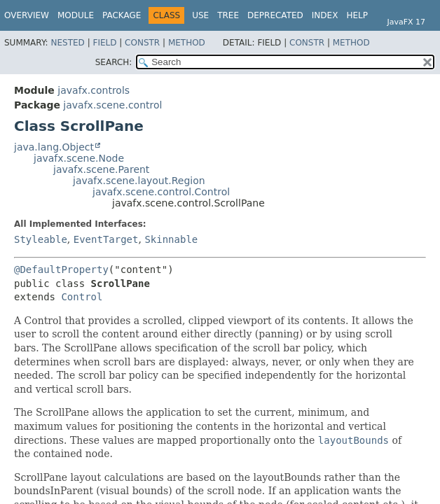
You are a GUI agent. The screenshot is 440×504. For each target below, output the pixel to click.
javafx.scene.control (112, 105)
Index (325, 15)
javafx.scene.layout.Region (139, 181)
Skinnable (171, 239)
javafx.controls (94, 90)
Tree (228, 15)
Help (357, 15)
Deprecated (275, 15)
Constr (142, 43)
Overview (27, 15)
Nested (67, 43)
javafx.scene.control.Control (161, 192)
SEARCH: (114, 62)
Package (122, 15)
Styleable (41, 239)
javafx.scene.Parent (101, 169)
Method (187, 43)
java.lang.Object (54, 147)
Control (82, 297)
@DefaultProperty (61, 269)
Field (104, 43)
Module (76, 15)
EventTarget (106, 239)
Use (200, 15)
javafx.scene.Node (79, 158)
